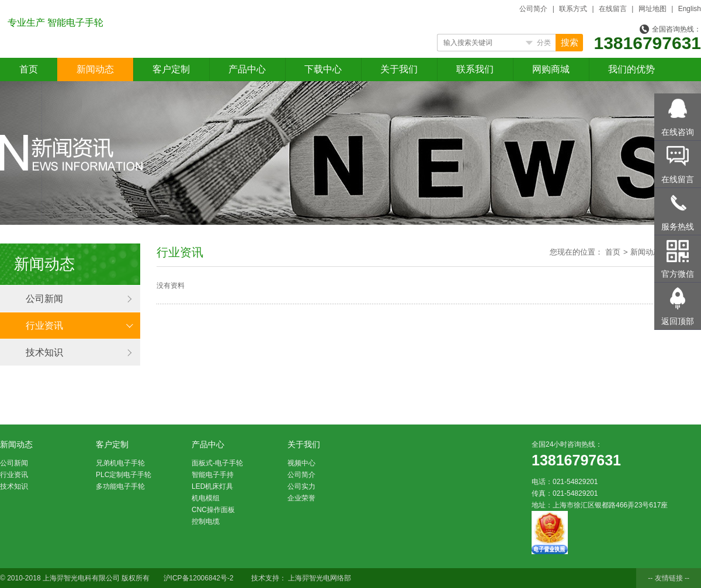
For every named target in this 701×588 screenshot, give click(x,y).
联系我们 (475, 69)
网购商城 (551, 69)
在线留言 (613, 9)
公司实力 (301, 486)
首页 (29, 69)
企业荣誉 (301, 498)
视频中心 (301, 463)
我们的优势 (631, 69)
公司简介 (533, 9)
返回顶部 (678, 321)
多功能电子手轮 (120, 486)
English (690, 9)
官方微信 (678, 274)
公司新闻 (44, 299)
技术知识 (44, 352)
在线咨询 (678, 132)
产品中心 (247, 69)
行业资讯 (44, 326)
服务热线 (678, 227)
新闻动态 (95, 69)
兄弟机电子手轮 (120, 463)
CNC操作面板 (213, 510)
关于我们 (399, 69)
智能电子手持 (213, 475)
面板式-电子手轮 (217, 463)
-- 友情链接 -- (669, 578)
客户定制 (171, 69)
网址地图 (653, 9)
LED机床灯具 (212, 486)
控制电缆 (206, 521)
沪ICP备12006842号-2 (199, 578)
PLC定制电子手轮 (124, 475)
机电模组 (206, 498)
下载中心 (323, 69)
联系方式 (573, 9)
